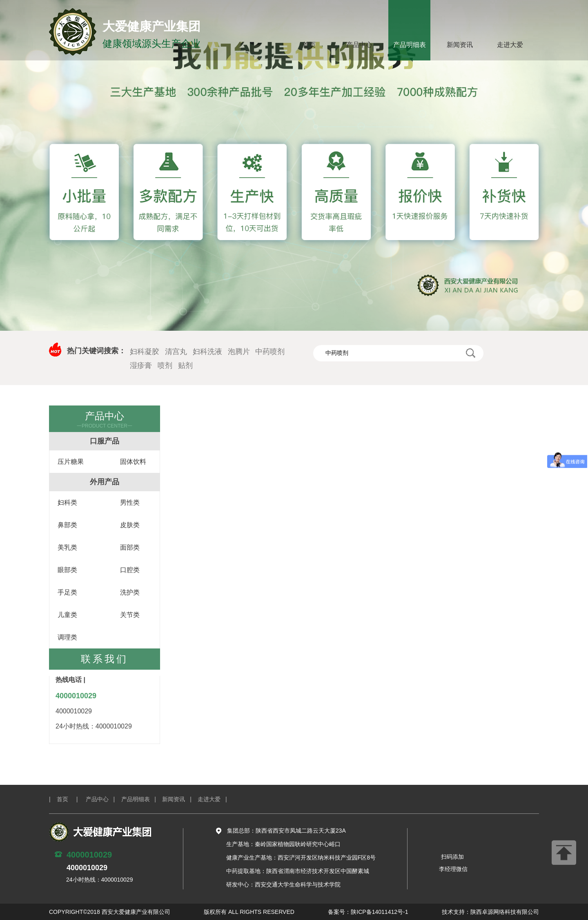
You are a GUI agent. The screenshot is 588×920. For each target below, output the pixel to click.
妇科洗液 (207, 352)
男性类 (130, 502)
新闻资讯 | (180, 799)
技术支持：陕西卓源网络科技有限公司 (490, 912)
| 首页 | (67, 799)
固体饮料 (133, 462)
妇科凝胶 (145, 352)
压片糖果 (71, 462)
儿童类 (67, 615)
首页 (309, 45)
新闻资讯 (460, 45)
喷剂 (165, 365)
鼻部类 (67, 525)
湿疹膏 (141, 365)
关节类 (130, 615)
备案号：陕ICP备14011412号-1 (368, 912)
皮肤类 (130, 525)
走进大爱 (510, 45)
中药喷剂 (270, 352)
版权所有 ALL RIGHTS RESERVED (249, 912)
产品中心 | (104, 799)
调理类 (67, 637)
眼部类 (67, 570)
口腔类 (130, 570)
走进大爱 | (215, 799)
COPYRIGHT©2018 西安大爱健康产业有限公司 (110, 912)
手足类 (67, 592)
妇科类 (67, 502)
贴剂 (185, 365)
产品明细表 (410, 45)
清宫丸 (176, 352)
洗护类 (130, 592)
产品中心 (359, 45)
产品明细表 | (142, 799)
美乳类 (67, 547)
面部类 (130, 547)
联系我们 (105, 659)
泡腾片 (239, 352)
